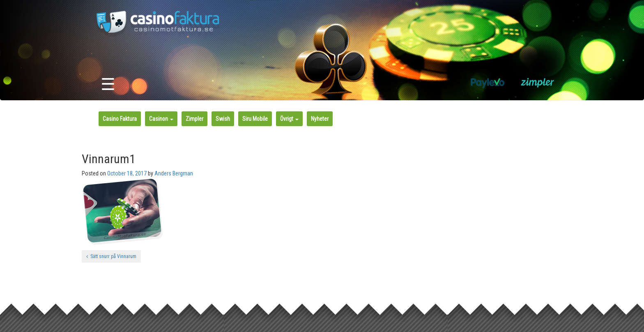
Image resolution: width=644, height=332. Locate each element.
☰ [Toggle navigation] (108, 84)
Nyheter (320, 119)
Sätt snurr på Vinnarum (111, 256)
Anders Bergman (174, 173)
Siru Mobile (255, 119)
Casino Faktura (120, 119)
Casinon (161, 119)
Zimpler (194, 119)
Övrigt (289, 119)
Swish (223, 119)
